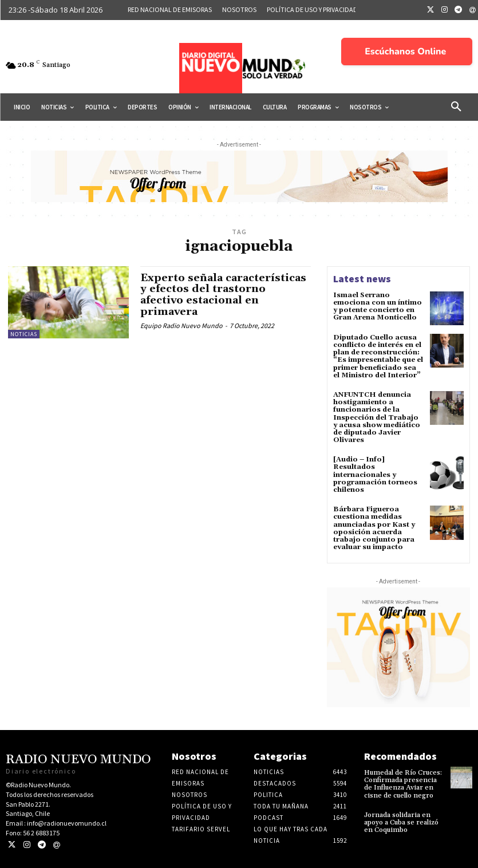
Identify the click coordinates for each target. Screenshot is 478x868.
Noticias (24, 334)
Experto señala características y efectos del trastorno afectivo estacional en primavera (223, 295)
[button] (456, 107)
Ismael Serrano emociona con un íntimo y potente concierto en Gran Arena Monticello (378, 307)
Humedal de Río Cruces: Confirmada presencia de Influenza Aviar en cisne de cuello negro (403, 784)
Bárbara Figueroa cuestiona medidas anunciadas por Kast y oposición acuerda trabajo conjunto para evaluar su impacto (374, 528)
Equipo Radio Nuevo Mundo (181, 325)
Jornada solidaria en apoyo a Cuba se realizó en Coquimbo (401, 822)
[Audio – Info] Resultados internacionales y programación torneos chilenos (375, 475)
